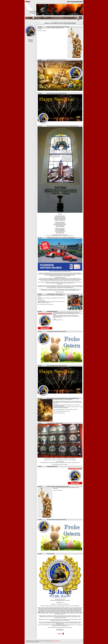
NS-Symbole (31, 41)
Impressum (31, 41)
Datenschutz (31, 40)
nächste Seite (61, 634)
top (82, 640)
